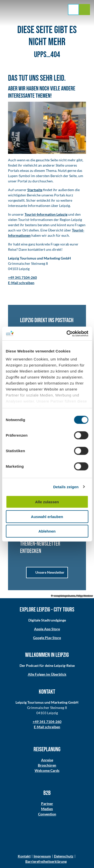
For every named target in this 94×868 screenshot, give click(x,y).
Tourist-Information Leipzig (46, 214)
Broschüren (47, 765)
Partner (47, 803)
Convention (47, 814)
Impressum (42, 856)
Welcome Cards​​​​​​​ (47, 770)
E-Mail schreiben (47, 727)
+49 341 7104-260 (47, 722)
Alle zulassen (47, 502)
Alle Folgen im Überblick (47, 674)
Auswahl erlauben (47, 516)
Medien (47, 809)
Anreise (47, 760)
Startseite (35, 190)
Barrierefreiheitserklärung (46, 861)
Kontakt (24, 856)
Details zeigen (66, 487)
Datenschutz (64, 856)
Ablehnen (47, 531)
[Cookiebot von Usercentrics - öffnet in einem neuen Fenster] (67, 333)
